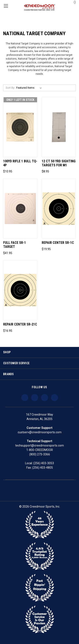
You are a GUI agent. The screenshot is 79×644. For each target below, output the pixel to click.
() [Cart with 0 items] (73, 2)
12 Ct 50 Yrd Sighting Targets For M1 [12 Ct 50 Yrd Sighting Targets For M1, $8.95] (59, 163)
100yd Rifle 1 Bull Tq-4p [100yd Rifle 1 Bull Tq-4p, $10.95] (20, 163)
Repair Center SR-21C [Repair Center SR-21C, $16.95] (20, 324)
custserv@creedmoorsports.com (40, 432)
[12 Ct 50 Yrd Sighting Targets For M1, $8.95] (59, 127)
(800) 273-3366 (40, 454)
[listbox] (30, 88)
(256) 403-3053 (44, 463)
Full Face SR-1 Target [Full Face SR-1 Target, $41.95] (15, 245)
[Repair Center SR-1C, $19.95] (59, 209)
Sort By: (10, 88)
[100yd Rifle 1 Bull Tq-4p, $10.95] (20, 127)
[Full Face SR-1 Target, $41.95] (20, 209)
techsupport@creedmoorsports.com (39, 445)
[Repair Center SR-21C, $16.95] (20, 290)
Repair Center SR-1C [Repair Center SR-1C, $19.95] (58, 243)
